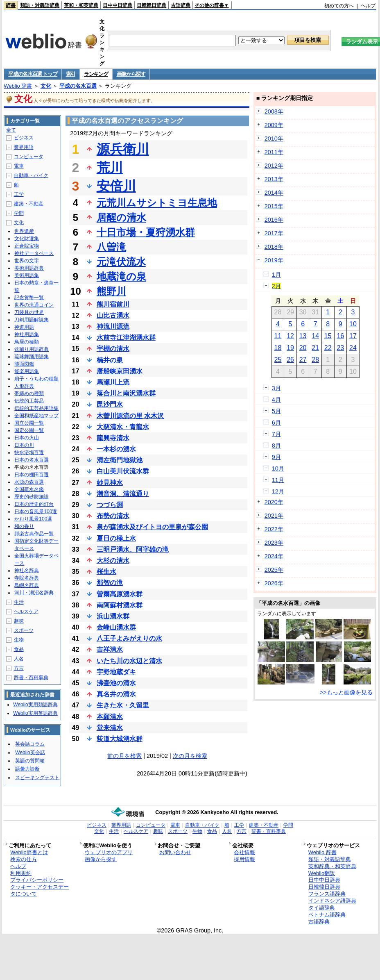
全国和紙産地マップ (36, 416)
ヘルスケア (26, 612)
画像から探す (131, 74)
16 (340, 336)
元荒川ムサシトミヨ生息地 (157, 203)
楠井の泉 (110, 360)
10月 (278, 468)
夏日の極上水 (116, 538)
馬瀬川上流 (113, 382)
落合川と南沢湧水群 (126, 393)
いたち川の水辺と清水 (129, 661)
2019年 (274, 260)
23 (340, 348)
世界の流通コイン (34, 305)
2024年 (274, 556)
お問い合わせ (175, 852)
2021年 (274, 516)
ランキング (96, 74)
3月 (276, 388)
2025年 (274, 570)
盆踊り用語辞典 (32, 349)
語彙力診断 (27, 769)
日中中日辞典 (118, 5)
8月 (276, 446)
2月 (276, 286)
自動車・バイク (31, 175)
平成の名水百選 (78, 86)
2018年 (274, 247)
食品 (19, 649)
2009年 (274, 125)
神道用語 (24, 327)
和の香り (24, 526)
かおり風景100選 (33, 519)
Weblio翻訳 (322, 873)
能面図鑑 (24, 364)
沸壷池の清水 (116, 683)
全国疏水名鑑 (29, 489)
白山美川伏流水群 (123, 471)
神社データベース (34, 253)
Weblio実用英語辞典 (35, 713)
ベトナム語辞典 (327, 915)
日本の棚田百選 (32, 475)
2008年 (274, 111)
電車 (19, 166)
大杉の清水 (113, 560)
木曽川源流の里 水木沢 (130, 416)
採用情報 (244, 859)
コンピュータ (29, 157)
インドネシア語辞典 (332, 901)
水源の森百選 (29, 482)
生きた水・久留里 (123, 705)
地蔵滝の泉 (121, 276)
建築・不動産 (29, 204)
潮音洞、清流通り (123, 494)
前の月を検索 (124, 756)
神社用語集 (27, 334)
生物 (19, 640)
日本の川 (24, 445)
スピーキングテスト (37, 778)
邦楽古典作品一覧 (34, 534)
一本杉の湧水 (116, 449)
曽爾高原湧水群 (120, 594)
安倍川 (116, 186)
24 (353, 348)
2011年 (274, 152)
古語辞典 (181, 5)
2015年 (274, 206)
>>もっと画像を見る (346, 692)
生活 (19, 602)
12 (290, 336)
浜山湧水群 (113, 616)
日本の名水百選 (32, 460)
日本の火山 (27, 438)
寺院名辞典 (27, 578)
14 (315, 336)
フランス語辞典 (327, 894)
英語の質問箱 (30, 761)
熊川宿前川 (113, 304)
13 (303, 336)
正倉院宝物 (27, 246)
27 (303, 360)
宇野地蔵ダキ (116, 672)
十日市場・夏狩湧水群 (146, 232)
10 (353, 324)
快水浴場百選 (29, 452)
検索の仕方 (24, 859)
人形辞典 (24, 386)
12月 (278, 491)
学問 (19, 213)
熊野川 (111, 291)
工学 (19, 194)
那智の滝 (110, 583)
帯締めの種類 (29, 393)
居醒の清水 (121, 217)
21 (315, 348)
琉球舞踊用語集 (32, 357)
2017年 (274, 233)
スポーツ (24, 630)
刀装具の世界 (29, 312)
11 (278, 336)
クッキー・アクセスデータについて (40, 890)
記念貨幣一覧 (29, 298)
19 (290, 348)
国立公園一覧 (29, 423)
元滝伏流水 (121, 262)
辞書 (11, 5)
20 (303, 348)
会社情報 (244, 852)
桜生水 (106, 572)
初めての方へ (339, 6)
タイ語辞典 (322, 908)
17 (353, 336)
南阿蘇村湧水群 (120, 605)
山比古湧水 (113, 315)
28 (315, 360)
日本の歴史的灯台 (34, 504)
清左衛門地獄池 (120, 460)
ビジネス (24, 138)
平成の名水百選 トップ (33, 74)
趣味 (19, 621)
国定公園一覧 (29, 430)
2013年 (274, 179)
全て (11, 130)
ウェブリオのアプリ (109, 852)
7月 (276, 434)
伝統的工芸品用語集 (36, 408)
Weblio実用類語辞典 (35, 705)
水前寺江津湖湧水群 (126, 338)
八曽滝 (111, 247)
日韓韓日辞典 (152, 5)
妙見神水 (110, 483)
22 (328, 348)
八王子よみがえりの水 (129, 638)
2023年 (274, 543)
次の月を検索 (190, 756)
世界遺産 (24, 231)
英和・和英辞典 (81, 5)
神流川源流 (113, 326)
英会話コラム (30, 744)
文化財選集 (27, 239)
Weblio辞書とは (29, 852)
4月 (276, 400)
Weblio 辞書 (18, 86)
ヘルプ (368, 6)
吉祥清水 (110, 649)
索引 (71, 74)
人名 (19, 659)
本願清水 (110, 717)
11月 (278, 480)
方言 (19, 668)
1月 (276, 275)
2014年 (274, 193)
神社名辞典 (27, 571)
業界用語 (24, 147)
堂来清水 (110, 728)
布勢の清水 (113, 516)
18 (278, 348)
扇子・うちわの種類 (36, 379)
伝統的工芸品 (29, 401)
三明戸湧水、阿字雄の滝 (133, 549)
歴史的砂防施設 (32, 497)
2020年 (274, 502)
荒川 (110, 168)
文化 (46, 86)
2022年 (274, 529)
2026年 (274, 583)
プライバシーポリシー (37, 880)
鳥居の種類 (27, 342)
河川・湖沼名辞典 (34, 593)
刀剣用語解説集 (32, 320)
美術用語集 (27, 275)
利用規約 (21, 873)
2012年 (274, 166)
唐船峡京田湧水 (120, 371)
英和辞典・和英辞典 (332, 866)
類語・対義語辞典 (40, 5)
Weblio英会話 (30, 753)
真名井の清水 (116, 694)
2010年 (274, 139)
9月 (276, 457)
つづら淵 (110, 505)
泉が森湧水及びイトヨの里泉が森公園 (152, 527)
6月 (276, 423)
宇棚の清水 (113, 349)
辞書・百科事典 (31, 678)
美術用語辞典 (29, 268)
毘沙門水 (110, 404)
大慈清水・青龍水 (123, 427)
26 (290, 360)
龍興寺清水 (113, 438)
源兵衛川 (123, 149)
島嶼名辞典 (27, 585)
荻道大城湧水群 (120, 739)
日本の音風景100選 (36, 512)
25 (278, 360)
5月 (276, 411)
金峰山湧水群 (116, 627)
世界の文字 (27, 261)
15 (328, 336)
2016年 (274, 220)
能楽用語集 (27, 371)
